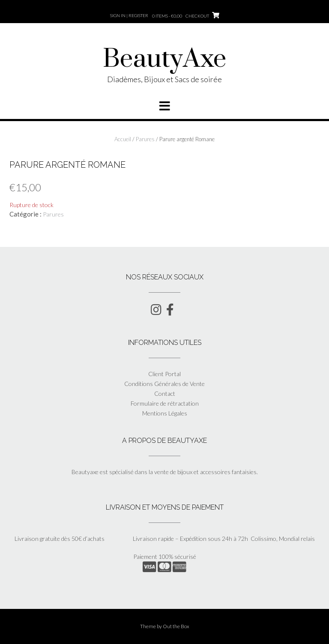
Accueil (123, 139)
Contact (165, 393)
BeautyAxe (164, 59)
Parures (145, 139)
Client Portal (164, 374)
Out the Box (176, 626)
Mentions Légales (165, 413)
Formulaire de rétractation (165, 403)
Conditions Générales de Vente (164, 384)
